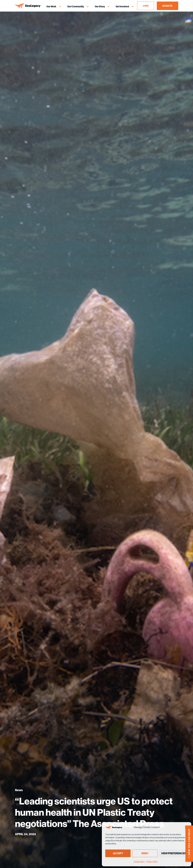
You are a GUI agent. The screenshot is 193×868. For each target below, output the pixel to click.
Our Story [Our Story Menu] (100, 6)
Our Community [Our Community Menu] (75, 6)
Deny (145, 853)
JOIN (146, 6)
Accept (118, 853)
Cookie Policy (139, 862)
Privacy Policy (152, 862)
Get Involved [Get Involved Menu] (122, 6)
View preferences (174, 853)
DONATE (167, 6)
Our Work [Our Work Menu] (51, 6)
